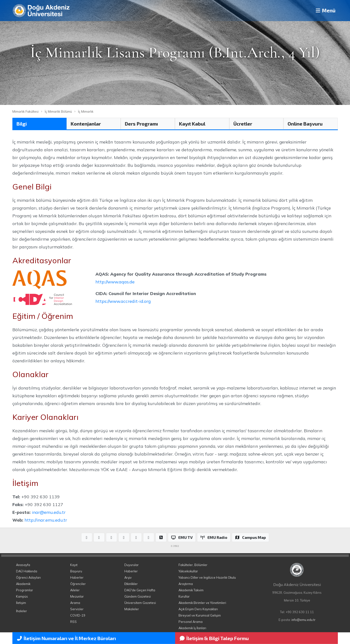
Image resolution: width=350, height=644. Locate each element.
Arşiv (128, 577)
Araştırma (186, 584)
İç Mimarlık (86, 111)
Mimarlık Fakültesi (26, 111)
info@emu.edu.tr (303, 620)
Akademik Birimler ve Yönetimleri (202, 603)
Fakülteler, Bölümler (193, 565)
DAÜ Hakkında (27, 571)
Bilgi (22, 124)
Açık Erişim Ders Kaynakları (198, 609)
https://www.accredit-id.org (123, 301)
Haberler (77, 577)
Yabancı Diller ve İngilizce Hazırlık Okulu (207, 577)
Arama (75, 603)
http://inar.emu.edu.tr (46, 520)
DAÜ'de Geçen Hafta (140, 590)
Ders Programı (141, 124)
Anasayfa (23, 565)
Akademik (23, 584)
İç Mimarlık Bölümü (58, 111)
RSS (73, 622)
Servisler (77, 609)
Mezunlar (77, 596)
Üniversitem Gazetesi (140, 603)
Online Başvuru (305, 124)
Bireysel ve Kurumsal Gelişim (200, 615)
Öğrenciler (78, 584)
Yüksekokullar (188, 571)
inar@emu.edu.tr (49, 512)
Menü (323, 11)
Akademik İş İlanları (192, 628)
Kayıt (74, 565)
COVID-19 (78, 615)
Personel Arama (191, 622)
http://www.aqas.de (115, 282)
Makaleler (132, 609)
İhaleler (21, 611)
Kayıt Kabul (192, 124)
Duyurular (132, 565)
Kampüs (22, 596)
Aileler (75, 590)
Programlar (25, 590)
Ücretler (243, 124)
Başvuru (76, 571)
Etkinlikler (131, 584)
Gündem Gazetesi (138, 596)
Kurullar (184, 596)
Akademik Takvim (191, 590)
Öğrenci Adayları (28, 577)
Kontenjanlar (86, 124)
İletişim (21, 603)
